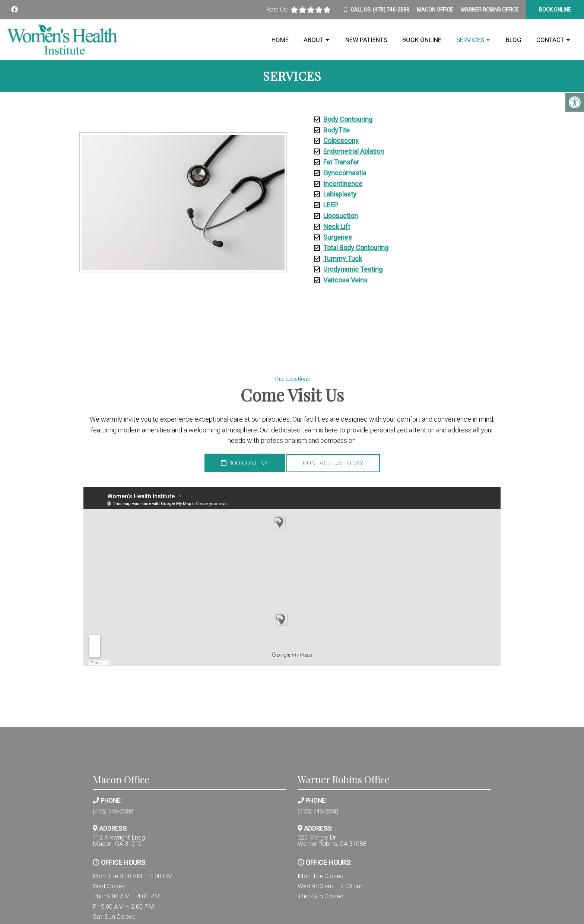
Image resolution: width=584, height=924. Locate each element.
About (314, 40)
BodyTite (337, 130)
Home (280, 40)
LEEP (331, 205)
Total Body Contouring (356, 248)
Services (470, 40)
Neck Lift (337, 226)
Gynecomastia (345, 173)
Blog (514, 40)
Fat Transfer (341, 162)
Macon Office (435, 10)
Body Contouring (348, 119)
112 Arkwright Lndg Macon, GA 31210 (119, 841)
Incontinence (343, 184)
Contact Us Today (333, 463)
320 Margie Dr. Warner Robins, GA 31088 (332, 841)
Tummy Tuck (343, 258)
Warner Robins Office (489, 10)
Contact (550, 40)
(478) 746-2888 (391, 10)
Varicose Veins (345, 280)
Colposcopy (341, 140)
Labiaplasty (340, 194)
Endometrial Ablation (354, 151)
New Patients (366, 40)
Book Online (422, 40)
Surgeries (338, 237)
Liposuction (341, 216)
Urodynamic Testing (353, 269)
